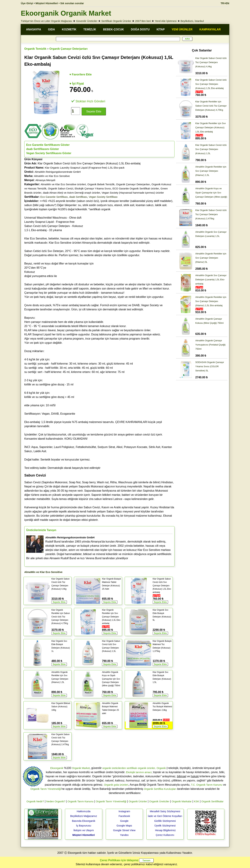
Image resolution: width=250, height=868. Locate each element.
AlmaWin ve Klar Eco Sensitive (52, 176)
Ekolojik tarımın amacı (139, 772)
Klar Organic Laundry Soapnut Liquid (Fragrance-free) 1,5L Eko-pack (85, 168)
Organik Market (81, 768)
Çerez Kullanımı (165, 835)
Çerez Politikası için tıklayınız (119, 860)
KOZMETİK (69, 29)
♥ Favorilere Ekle (81, 74)
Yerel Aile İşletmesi (166, 21)
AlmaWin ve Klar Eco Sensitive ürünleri (63, 184)
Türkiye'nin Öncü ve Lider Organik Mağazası (47, 21)
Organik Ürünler (138, 801)
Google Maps (124, 826)
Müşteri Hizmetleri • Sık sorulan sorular (60, 3)
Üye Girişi (27, 3)
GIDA (52, 29)
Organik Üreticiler (159, 801)
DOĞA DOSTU (140, 29)
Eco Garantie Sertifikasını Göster (48, 145)
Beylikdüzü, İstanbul (192, 21)
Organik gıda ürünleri (116, 785)
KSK (197, 801)
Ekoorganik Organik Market (66, 13)
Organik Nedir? (35, 801)
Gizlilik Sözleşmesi (165, 821)
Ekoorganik (57, 768)
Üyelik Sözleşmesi (165, 826)
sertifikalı (132, 768)
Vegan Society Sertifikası (103, 197)
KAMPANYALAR (210, 29)
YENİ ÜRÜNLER (182, 29)
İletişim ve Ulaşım (84, 830)
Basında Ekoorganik (84, 821)
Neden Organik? (56, 801)
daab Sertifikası (78, 197)
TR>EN (225, 3)
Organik (161, 768)
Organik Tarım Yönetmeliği (46, 789)
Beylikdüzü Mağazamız (84, 816)
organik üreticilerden (114, 768)
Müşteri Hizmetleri (84, 835)
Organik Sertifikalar (212, 801)
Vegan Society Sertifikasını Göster (49, 153)
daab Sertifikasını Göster (43, 149)
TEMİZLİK (90, 29)
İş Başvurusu (84, 826)
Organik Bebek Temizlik (101, 184)
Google (124, 821)
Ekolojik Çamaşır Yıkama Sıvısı (93, 188)
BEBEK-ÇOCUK (114, 29)
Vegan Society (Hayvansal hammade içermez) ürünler (133, 193)
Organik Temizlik (35, 49)
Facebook (124, 816)
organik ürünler (146, 768)
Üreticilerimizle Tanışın (41, 530)
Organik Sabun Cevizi (61, 188)
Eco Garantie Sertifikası (54, 197)
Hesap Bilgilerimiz (165, 830)
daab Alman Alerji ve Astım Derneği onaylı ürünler (71, 193)
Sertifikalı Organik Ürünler (116, 21)
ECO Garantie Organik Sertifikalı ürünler (136, 188)
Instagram (124, 811)
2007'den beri (143, 21)
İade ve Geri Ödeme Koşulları (165, 816)
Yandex (124, 835)
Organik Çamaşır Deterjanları (68, 49)
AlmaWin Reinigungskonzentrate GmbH (58, 172)
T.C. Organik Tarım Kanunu (207, 785)
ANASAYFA (34, 29)
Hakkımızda (84, 811)
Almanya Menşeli (45, 180)
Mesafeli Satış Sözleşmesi (165, 811)
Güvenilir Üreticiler (87, 21)
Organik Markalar (182, 801)
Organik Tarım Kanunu (81, 801)
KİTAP (161, 29)
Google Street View (124, 830)
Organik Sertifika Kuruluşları (160, 789)
